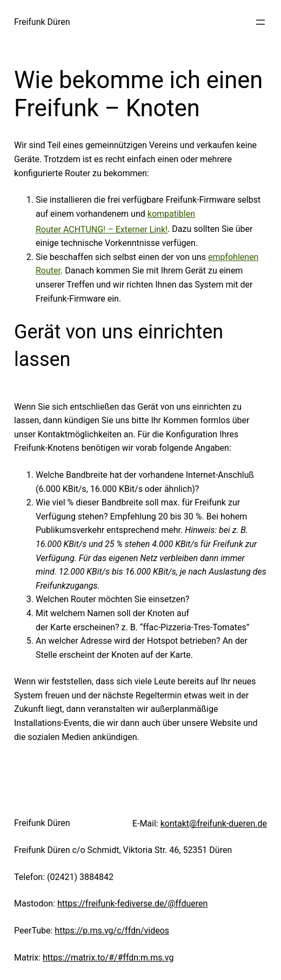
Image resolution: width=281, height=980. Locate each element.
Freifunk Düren (42, 22)
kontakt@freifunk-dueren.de (214, 824)
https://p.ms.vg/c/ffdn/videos (112, 931)
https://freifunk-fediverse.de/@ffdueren (132, 904)
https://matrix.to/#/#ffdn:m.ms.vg (108, 958)
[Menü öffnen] (260, 22)
